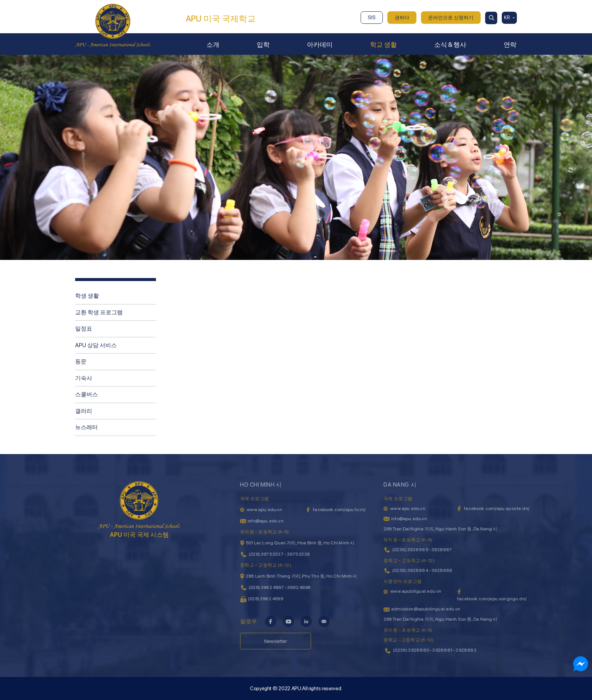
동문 (81, 362)
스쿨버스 (86, 394)
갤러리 (84, 411)
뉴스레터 (86, 427)
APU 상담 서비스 (96, 345)
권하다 (402, 18)
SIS (372, 18)
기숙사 (84, 378)
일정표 (84, 329)
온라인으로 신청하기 (451, 18)
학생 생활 (87, 296)
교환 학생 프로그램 (99, 312)
